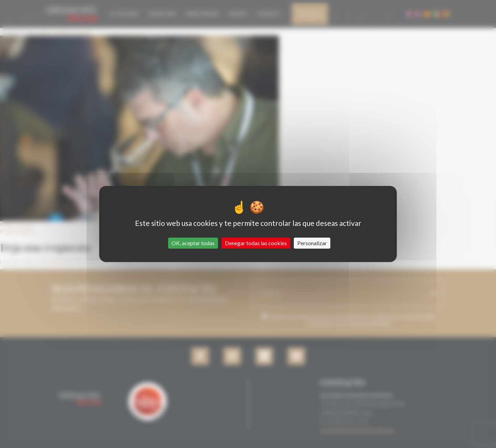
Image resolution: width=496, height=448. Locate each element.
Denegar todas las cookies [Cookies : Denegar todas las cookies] (256, 243)
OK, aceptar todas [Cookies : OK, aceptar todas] (193, 243)
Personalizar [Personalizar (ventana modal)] (312, 243)
